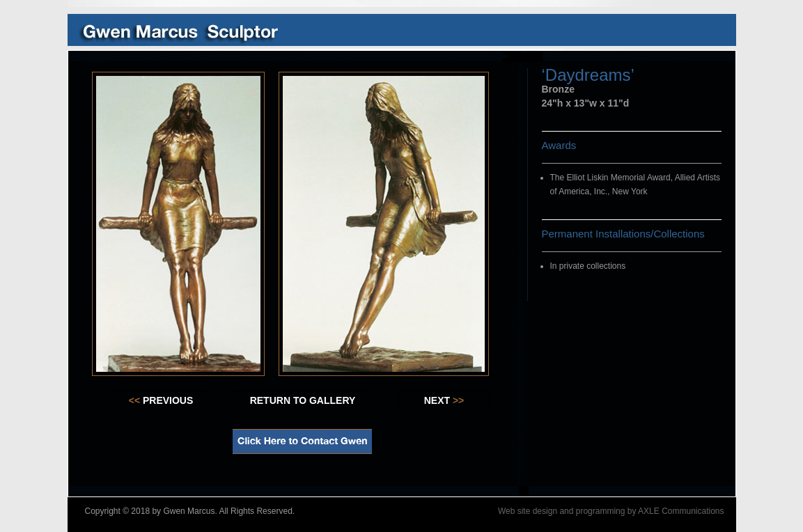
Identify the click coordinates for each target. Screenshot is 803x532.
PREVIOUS (161, 400)
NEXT (444, 400)
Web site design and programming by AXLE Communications (611, 511)
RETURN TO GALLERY (303, 400)
